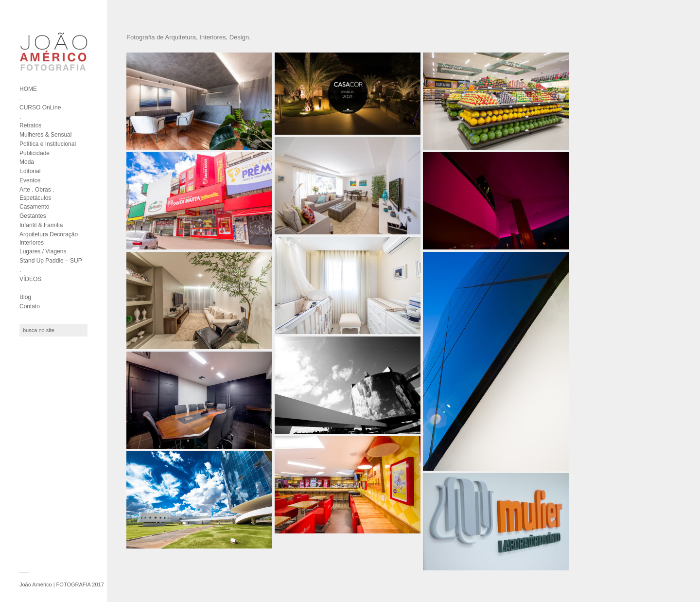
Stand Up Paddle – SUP (51, 261)
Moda (27, 162)
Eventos (30, 180)
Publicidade (35, 153)
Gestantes (33, 216)
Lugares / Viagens (43, 251)
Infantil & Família (41, 225)
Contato (30, 306)
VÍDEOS (30, 279)
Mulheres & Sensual (45, 135)
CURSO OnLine (40, 107)
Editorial (30, 171)
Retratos (30, 125)
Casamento (34, 207)
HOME (28, 89)
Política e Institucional (48, 144)
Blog (25, 297)
